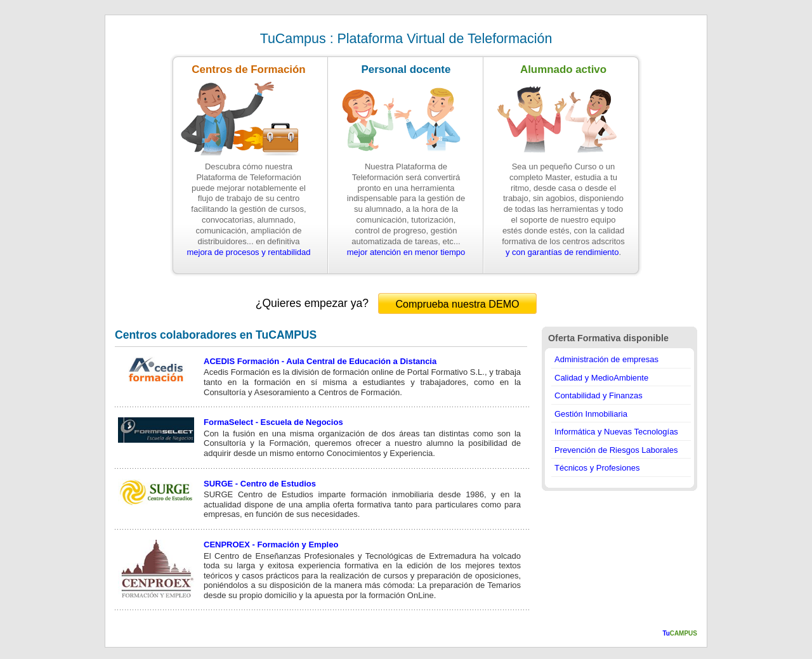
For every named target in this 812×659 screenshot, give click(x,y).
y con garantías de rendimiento (562, 252)
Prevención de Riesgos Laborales (616, 450)
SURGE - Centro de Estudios (260, 484)
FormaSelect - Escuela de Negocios (273, 422)
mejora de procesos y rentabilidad (248, 252)
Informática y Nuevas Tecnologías (616, 432)
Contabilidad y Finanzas (599, 395)
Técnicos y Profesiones (597, 468)
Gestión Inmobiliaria (591, 414)
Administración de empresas (606, 359)
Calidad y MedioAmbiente (601, 378)
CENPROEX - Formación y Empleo (271, 545)
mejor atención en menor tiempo (406, 252)
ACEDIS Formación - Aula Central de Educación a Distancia (320, 361)
